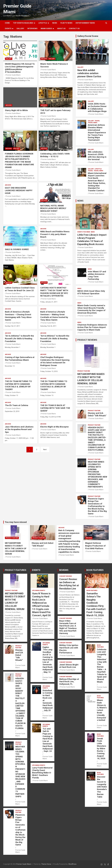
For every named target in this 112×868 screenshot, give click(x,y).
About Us (61, 29)
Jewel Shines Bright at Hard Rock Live (69, 666)
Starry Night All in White (16, 110)
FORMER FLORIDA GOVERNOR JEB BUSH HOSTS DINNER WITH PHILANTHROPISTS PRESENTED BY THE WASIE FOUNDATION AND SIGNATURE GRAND (19, 160)
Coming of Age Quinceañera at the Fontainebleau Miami (20, 359)
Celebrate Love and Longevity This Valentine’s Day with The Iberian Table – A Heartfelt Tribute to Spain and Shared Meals (102, 666)
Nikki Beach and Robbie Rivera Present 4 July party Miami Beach (55, 234)
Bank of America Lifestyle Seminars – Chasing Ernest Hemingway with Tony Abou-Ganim (19, 316)
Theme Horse (46, 864)
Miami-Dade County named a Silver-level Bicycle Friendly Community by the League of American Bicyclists (91, 309)
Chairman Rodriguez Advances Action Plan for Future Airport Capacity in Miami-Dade (92, 327)
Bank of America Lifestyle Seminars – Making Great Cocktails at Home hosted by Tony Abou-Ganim (54, 316)
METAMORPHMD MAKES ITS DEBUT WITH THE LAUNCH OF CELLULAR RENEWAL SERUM (16, 548)
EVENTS (8, 29)
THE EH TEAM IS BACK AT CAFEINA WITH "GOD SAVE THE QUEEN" (55, 408)
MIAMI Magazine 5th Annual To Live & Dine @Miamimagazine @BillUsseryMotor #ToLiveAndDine (20, 68)
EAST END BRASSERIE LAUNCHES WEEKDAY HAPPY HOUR (19, 190)
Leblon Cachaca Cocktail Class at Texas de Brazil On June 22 (20, 289)
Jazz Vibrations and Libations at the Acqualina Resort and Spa (19, 429)
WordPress (72, 864)
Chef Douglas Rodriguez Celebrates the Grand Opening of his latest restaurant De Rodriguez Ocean (55, 361)
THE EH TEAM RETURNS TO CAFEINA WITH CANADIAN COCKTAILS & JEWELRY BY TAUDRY (18, 385)
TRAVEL (97, 121)
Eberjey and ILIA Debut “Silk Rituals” (97, 414)
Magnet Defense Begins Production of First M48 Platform (95, 546)
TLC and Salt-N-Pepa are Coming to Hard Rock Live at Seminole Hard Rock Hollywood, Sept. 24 (48, 740)
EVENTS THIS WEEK (84, 232)
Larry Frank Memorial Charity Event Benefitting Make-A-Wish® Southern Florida (42, 773)
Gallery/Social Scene (88, 36)
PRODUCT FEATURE (84, 371)
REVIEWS (64, 570)
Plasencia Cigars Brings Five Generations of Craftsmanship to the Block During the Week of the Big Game (97, 506)
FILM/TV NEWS (66, 23)
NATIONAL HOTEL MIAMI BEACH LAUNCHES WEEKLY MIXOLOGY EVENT (53, 208)
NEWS (55, 23)
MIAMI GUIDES (46, 29)
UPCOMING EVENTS (39, 591)
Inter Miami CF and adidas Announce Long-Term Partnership (97, 275)
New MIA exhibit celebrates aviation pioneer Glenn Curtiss (89, 73)
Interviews (32, 29)
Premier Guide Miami (13, 75)
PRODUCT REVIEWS (87, 340)
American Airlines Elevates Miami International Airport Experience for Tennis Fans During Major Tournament (97, 132)
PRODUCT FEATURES (16, 570)
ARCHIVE (44, 59)
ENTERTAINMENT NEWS (85, 23)
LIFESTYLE (43, 23)
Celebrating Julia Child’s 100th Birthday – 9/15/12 (55, 155)
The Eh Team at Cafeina (17, 405)
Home (7, 23)
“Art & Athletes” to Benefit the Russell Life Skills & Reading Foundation (19, 338)
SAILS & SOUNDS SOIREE (17, 249)
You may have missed (16, 522)
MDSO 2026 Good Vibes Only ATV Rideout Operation (91, 292)
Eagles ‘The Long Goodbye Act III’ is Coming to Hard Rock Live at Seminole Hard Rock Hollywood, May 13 (48, 660)
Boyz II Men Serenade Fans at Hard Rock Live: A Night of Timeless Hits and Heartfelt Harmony (68, 627)
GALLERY (20, 29)
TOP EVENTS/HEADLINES (23, 23)
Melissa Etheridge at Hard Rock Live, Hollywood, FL (69, 682)
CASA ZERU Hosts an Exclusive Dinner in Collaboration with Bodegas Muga (97, 107)
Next (45, 450)
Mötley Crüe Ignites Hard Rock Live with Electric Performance (69, 649)
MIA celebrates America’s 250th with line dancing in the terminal (97, 156)
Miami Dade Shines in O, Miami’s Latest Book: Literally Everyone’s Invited (102, 710)
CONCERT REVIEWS (66, 576)
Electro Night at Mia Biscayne (54, 427)
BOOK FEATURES (95, 570)
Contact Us (74, 29)
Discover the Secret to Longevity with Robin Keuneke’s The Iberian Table (102, 787)
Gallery (9, 59)
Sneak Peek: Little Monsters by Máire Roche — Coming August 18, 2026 (102, 748)
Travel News (93, 123)
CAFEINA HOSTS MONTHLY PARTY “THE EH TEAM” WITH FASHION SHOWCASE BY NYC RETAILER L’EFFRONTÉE (54, 292)
